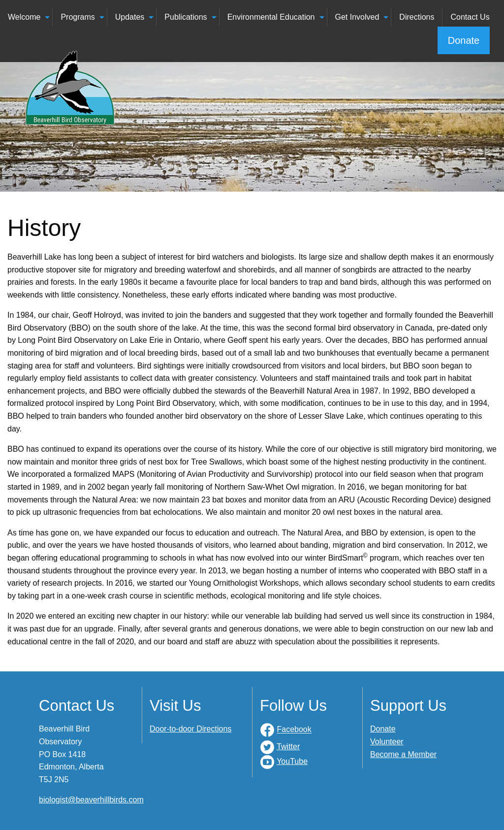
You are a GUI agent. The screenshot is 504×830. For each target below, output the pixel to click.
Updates (130, 17)
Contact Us (470, 17)
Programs (78, 17)
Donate (464, 40)
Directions (417, 17)
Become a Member (403, 754)
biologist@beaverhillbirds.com (91, 800)
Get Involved (357, 17)
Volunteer (387, 742)
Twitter (288, 747)
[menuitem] (26, 17)
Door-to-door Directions (190, 729)
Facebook (294, 730)
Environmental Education (271, 17)
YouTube (292, 761)
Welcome (24, 17)
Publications (186, 17)
